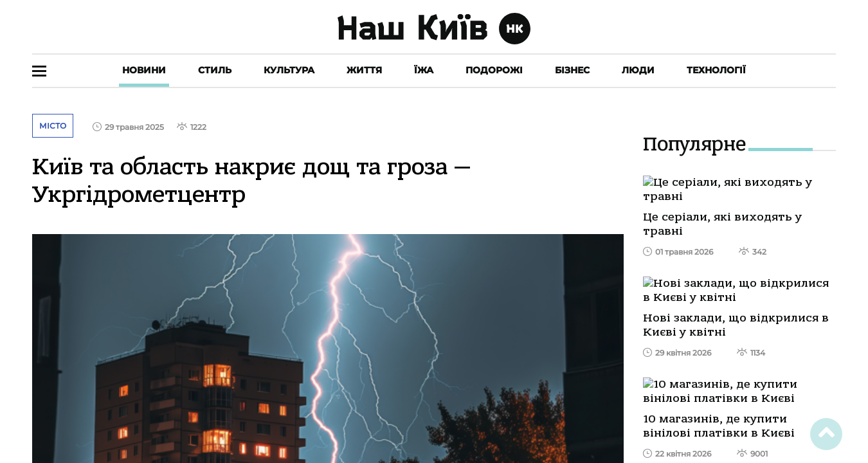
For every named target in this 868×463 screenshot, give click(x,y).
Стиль (215, 70)
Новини (144, 70)
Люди (638, 70)
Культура (289, 70)
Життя (364, 70)
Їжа (424, 70)
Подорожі (494, 70)
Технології (716, 70)
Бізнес (572, 70)
